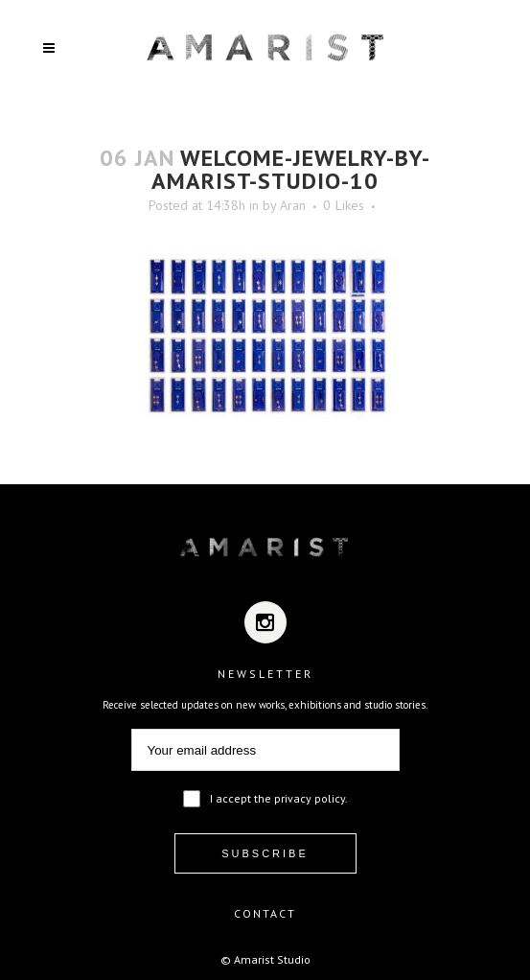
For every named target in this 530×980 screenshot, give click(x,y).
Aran (293, 205)
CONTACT (265, 913)
